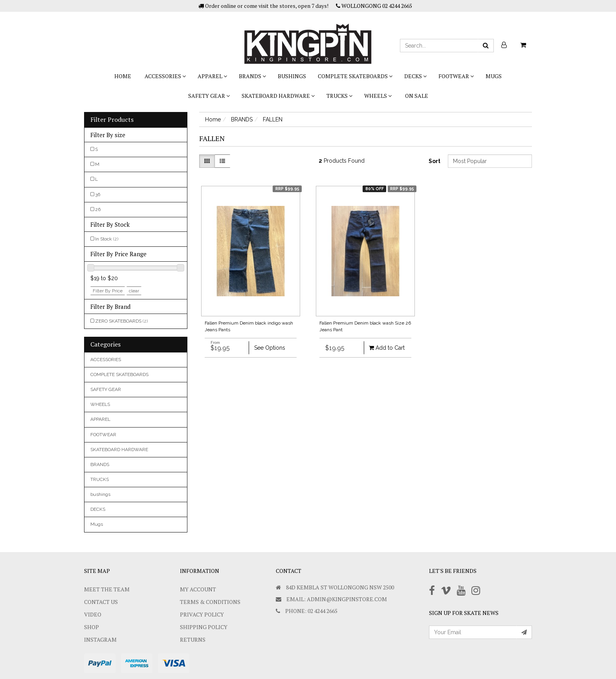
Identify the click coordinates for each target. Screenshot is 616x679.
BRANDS (252, 76)
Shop (92, 627)
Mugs (494, 76)
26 (98, 209)
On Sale (417, 96)
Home (123, 76)
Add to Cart (387, 348)
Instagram (100, 640)
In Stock (107, 239)
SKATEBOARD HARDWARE (278, 96)
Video (93, 614)
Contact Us (101, 602)
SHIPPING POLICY (204, 627)
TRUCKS (339, 96)
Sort (434, 161)
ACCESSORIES (165, 76)
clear (134, 291)
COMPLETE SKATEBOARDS (355, 76)
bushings (292, 76)
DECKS (415, 76)
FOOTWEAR (456, 76)
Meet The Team (107, 589)
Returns (193, 640)
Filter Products (112, 120)
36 (98, 195)
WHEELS (378, 96)
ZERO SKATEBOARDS (121, 321)
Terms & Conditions (210, 602)
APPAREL (212, 76)
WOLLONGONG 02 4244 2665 (374, 6)
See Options (270, 348)
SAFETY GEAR (209, 96)
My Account (198, 589)
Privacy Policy (202, 614)
